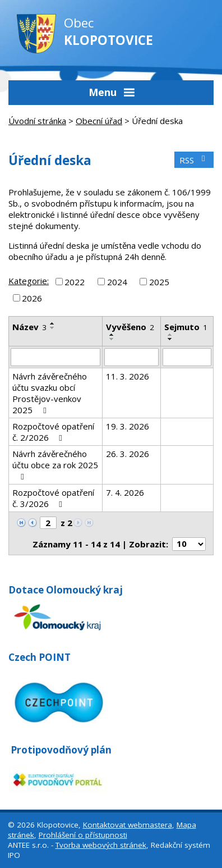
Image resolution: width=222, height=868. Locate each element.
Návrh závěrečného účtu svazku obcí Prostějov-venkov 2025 (50, 393)
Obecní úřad (99, 121)
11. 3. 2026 (128, 376)
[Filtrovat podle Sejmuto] (187, 357)
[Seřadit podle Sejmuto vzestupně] (170, 335)
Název (29, 327)
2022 (75, 281)
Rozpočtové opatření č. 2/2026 (53, 432)
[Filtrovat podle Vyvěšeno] (131, 357)
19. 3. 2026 (128, 426)
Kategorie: (29, 281)
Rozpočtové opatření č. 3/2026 (53, 498)
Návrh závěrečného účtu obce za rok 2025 (55, 465)
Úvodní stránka (37, 121)
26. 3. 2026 (128, 454)
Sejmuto (186, 327)
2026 (32, 298)
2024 (117, 281)
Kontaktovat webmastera (128, 825)
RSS (194, 160)
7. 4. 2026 (125, 492)
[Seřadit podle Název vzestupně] (53, 323)
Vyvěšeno (130, 327)
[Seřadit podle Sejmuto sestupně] (170, 339)
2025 (159, 281)
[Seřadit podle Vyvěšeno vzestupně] (112, 335)
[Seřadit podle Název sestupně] (53, 328)
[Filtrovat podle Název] (55, 357)
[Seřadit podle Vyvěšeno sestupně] (112, 339)
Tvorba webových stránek (101, 845)
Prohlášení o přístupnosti (83, 835)
